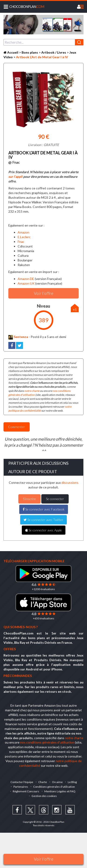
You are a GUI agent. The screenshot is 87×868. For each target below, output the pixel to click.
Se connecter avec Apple (44, 530)
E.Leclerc (24, 237)
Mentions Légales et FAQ (60, 791)
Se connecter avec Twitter (43, 520)
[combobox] (43, 42)
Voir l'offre (44, 859)
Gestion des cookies (44, 796)
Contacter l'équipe (22, 782)
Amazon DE (26, 279)
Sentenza (18, 337)
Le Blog (72, 782)
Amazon (23, 232)
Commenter (17, 427)
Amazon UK (26, 283)
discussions (70, 483)
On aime (57, 782)
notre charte (32, 391)
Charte (43, 782)
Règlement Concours (26, 791)
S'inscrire (29, 499)
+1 (75, 310)
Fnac (21, 242)
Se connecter (55, 499)
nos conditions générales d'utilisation (47, 742)
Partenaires (21, 787)
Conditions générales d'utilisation (54, 787)
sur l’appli (15, 177)
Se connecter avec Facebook (44, 509)
